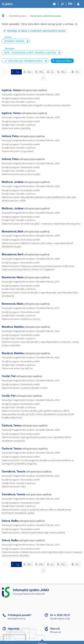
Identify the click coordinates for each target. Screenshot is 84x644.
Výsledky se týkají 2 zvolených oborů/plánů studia (34, 31)
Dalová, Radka (10, 521)
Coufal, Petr (9, 376)
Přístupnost (56, 632)
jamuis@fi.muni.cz (17, 619)
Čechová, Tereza (11, 426)
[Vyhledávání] (62, 4)
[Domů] (54, 4)
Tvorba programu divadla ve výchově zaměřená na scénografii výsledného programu (38, 462)
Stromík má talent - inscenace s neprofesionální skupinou (51, 224)
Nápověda (14, 629)
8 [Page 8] (76, 72)
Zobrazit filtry (62, 61)
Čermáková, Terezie (13, 472)
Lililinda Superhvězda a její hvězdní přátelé (43, 532)
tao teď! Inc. (27, 368)
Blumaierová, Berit (12, 232)
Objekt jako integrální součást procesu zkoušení (46, 105)
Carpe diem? (27, 151)
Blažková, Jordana (13, 182)
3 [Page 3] (40, 72)
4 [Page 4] (51, 72)
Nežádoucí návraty (31, 319)
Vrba (23, 486)
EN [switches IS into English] (70, 4)
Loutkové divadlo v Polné (34, 388)
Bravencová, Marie (13, 277)
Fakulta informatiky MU (34, 594)
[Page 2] (43, 78)
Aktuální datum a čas (60, 619)
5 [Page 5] (62, 72)
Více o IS (55, 629)
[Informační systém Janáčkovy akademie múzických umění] (7, 4)
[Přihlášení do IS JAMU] (78, 4)
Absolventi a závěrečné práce (46, 16)
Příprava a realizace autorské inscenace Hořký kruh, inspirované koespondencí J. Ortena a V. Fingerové (38, 268)
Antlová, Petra (10, 136)
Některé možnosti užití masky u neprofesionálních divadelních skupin (38, 245)
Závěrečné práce (18, 16)
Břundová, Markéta (13, 327)
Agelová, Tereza (11, 90)
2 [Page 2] (28, 72)
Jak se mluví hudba (31, 174)
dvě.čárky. (26, 128)
